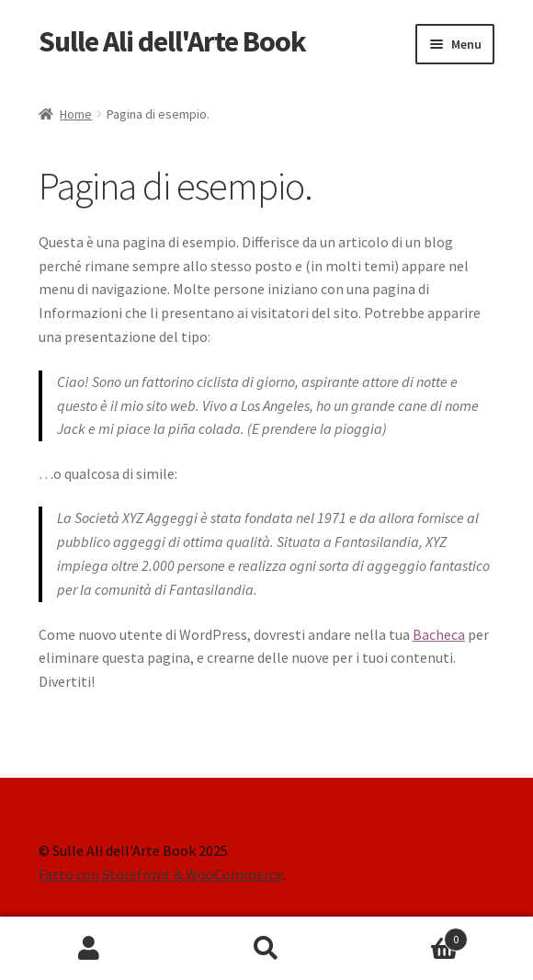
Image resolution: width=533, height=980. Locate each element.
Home (76, 114)
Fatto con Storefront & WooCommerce (161, 874)
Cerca (266, 949)
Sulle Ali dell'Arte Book (172, 41)
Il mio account (89, 949)
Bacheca (439, 634)
